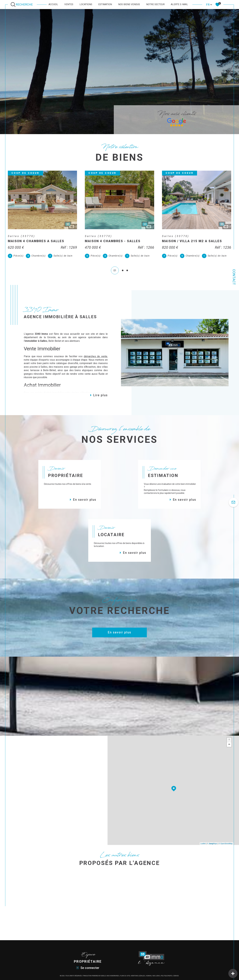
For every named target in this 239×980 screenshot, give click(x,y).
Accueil (53, 4)
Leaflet (203, 848)
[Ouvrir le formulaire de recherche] (22, 4)
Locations (86, 4)
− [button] (229, 749)
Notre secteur (155, 4)
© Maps (212, 848)
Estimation (105, 4)
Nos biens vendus (129, 4)
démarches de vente (95, 361)
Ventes (69, 4)
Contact (234, 277)
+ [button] (229, 744)
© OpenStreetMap (226, 848)
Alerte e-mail (179, 4)
